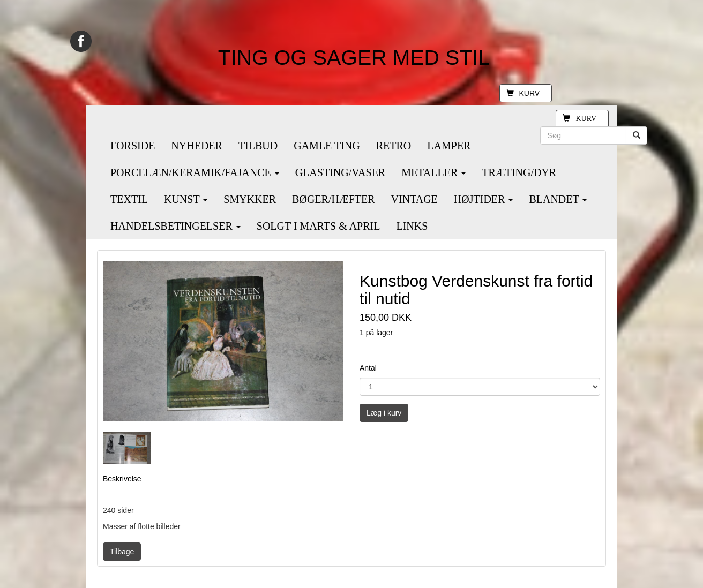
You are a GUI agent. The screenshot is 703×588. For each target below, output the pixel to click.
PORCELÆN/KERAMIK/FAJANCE (195, 172)
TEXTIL (129, 199)
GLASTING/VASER (341, 172)
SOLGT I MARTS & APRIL (319, 226)
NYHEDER (197, 146)
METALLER (433, 172)
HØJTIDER (484, 199)
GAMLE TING (327, 146)
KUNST (186, 199)
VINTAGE (414, 199)
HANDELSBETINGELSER (175, 226)
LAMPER (449, 146)
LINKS (412, 226)
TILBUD (258, 146)
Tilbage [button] (122, 552)
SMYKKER (250, 199)
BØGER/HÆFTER (333, 199)
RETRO (394, 146)
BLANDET (558, 199)
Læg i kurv (384, 413)
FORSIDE (133, 146)
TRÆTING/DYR (519, 172)
